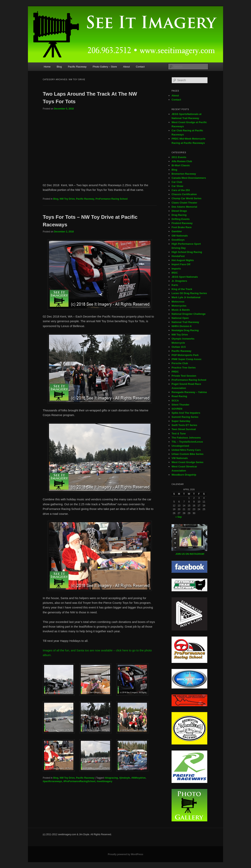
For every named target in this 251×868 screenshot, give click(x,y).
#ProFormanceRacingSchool (79, 781)
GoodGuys (178, 240)
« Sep (179, 517)
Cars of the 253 (181, 190)
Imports (176, 269)
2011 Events (179, 157)
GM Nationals (180, 236)
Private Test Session (184, 376)
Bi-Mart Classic (181, 165)
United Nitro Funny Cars (186, 450)
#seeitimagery (104, 781)
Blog (59, 67)
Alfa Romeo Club (182, 161)
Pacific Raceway (77, 67)
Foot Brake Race (182, 227)
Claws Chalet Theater (184, 203)
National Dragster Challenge (189, 314)
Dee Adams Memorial (184, 207)
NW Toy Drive (67, 199)
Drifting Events (181, 219)
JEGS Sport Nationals (185, 277)
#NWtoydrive (138, 778)
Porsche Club (180, 363)
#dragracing (111, 778)
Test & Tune (179, 434)
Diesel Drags (179, 211)
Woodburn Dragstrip (184, 475)
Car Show (177, 186)
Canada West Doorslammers (189, 178)
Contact (140, 67)
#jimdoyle (125, 778)
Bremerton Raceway (184, 174)
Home (47, 67)
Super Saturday (181, 421)
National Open (180, 318)
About (126, 67)
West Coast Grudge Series (187, 462)
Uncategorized (180, 446)
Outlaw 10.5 (179, 347)
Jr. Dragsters (179, 281)
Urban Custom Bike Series (187, 454)
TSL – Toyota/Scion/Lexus (187, 442)
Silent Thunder (180, 405)
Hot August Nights (183, 260)
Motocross (178, 302)
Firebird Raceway (182, 223)
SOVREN (177, 409)
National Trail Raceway (185, 322)
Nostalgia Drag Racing (185, 330)
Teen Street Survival (184, 429)
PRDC (175, 372)
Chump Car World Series (186, 198)
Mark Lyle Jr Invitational (186, 297)
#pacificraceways (52, 781)
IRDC (175, 273)
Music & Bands (181, 310)
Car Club (177, 182)
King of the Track (182, 289)
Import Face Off (181, 264)
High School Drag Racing (187, 252)
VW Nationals (180, 458)
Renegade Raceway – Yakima (189, 392)
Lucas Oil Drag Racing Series (189, 293)
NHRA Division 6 (182, 326)
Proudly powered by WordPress (125, 854)
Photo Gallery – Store (105, 67)
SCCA (175, 401)
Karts (175, 285)
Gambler (177, 231)
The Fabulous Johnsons (186, 438)
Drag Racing (179, 215)
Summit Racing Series (185, 417)
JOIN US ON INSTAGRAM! (190, 554)
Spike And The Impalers (186, 413)
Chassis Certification (184, 194)
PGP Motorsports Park (185, 355)
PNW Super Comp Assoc (186, 359)
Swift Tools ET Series (184, 425)
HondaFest (178, 256)
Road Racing (179, 396)
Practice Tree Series (184, 368)
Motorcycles (179, 306)
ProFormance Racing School (112, 199)
